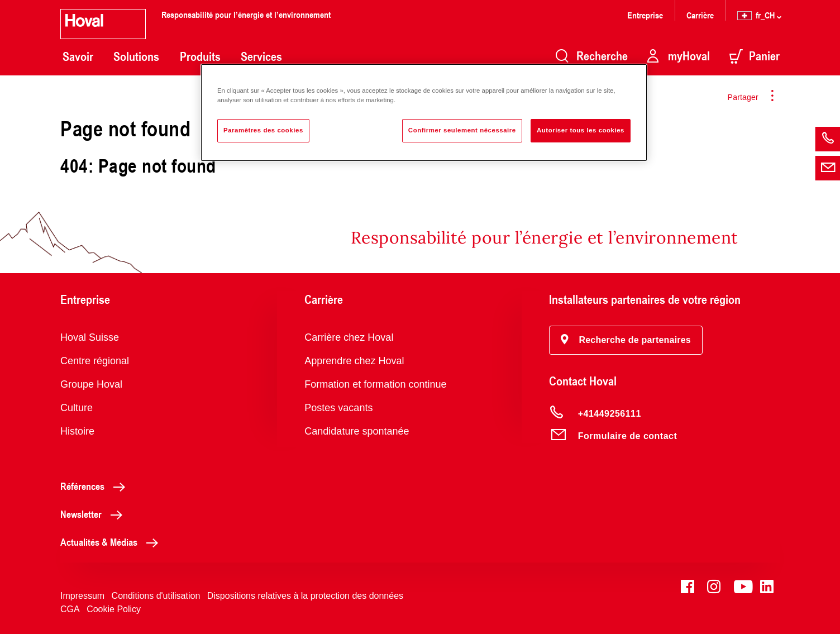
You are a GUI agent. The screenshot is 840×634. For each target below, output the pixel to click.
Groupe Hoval (91, 384)
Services (261, 56)
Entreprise (645, 15)
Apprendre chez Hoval (354, 361)
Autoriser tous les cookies (581, 130)
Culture (77, 408)
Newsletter (94, 514)
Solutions (136, 56)
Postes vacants (338, 408)
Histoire (77, 431)
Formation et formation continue (375, 384)
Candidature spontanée (357, 431)
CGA (70, 609)
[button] (626, 340)
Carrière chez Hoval (349, 337)
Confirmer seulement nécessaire (462, 130)
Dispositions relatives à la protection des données (305, 596)
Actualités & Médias (112, 542)
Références (96, 486)
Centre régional (95, 361)
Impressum (82, 596)
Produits (200, 56)
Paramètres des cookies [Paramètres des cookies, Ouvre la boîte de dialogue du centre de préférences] (263, 130)
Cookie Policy (114, 609)
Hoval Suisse (90, 337)
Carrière (700, 15)
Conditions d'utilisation (156, 596)
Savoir (78, 56)
